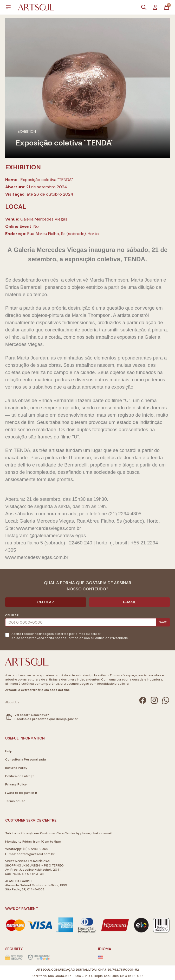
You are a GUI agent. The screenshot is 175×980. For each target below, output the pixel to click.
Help (9, 751)
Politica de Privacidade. (111, 638)
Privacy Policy (16, 784)
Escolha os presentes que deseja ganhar (46, 719)
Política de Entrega (20, 776)
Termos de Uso (79, 638)
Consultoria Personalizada (25, 759)
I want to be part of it (21, 793)
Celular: (12, 615)
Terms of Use (15, 801)
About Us (12, 702)
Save (163, 622)
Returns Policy (16, 768)
